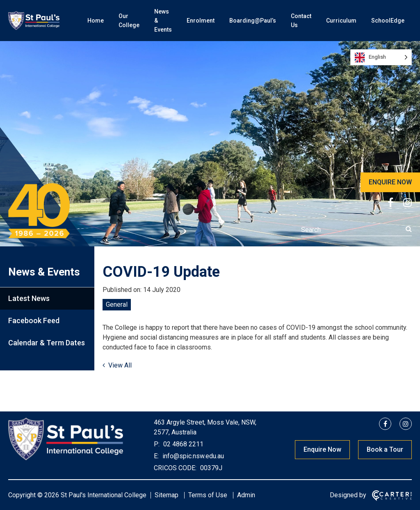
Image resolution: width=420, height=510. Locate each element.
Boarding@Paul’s (253, 21)
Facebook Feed (34, 320)
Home (96, 21)
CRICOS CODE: (175, 468)
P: (157, 444)
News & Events (163, 21)
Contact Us (301, 21)
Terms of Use (208, 495)
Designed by (348, 495)
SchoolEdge (388, 21)
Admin (246, 495)
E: (156, 456)
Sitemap (167, 495)
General (117, 304)
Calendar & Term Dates (47, 343)
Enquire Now (322, 449)
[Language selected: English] (381, 57)
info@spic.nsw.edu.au (192, 456)
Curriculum (341, 21)
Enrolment (201, 21)
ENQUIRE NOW (390, 182)
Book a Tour (385, 449)
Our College (129, 21)
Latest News (29, 298)
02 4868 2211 (183, 444)
